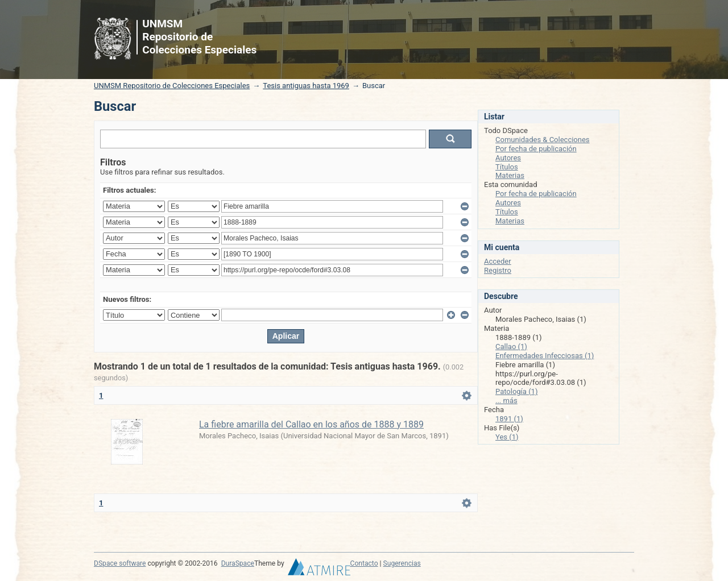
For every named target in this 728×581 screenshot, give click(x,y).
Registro (498, 270)
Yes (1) (507, 437)
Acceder (498, 261)
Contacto (364, 563)
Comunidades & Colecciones (543, 140)
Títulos (507, 167)
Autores (508, 158)
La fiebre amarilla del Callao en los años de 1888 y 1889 (311, 424)
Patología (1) (516, 391)
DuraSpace (238, 563)
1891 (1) (509, 419)
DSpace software (120, 563)
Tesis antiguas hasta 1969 (306, 86)
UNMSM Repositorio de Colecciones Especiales (172, 86)
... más (506, 401)
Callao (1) (511, 346)
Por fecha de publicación (536, 149)
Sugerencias (402, 563)
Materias (510, 175)
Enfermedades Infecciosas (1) (545, 356)
